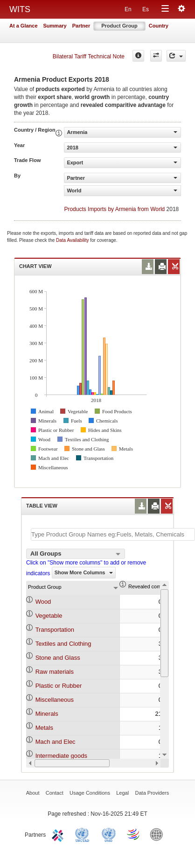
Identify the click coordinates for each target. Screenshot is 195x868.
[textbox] (113, 534)
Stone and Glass (58, 658)
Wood (43, 602)
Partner (81, 26)
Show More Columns (84, 572)
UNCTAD (84, 834)
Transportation (55, 630)
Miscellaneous (55, 700)
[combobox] (76, 554)
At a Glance (24, 26)
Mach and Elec (56, 742)
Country (159, 26)
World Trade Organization (134, 834)
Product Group (119, 26)
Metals (44, 728)
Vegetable (49, 616)
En (128, 9)
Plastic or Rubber (59, 686)
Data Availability (73, 240)
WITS (20, 9)
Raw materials (55, 672)
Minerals (47, 714)
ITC (59, 834)
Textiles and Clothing (63, 644)
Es (146, 9)
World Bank (159, 834)
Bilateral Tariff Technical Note (89, 56)
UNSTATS (109, 834)
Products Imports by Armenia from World (114, 209)
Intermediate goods (61, 756)
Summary (55, 26)
